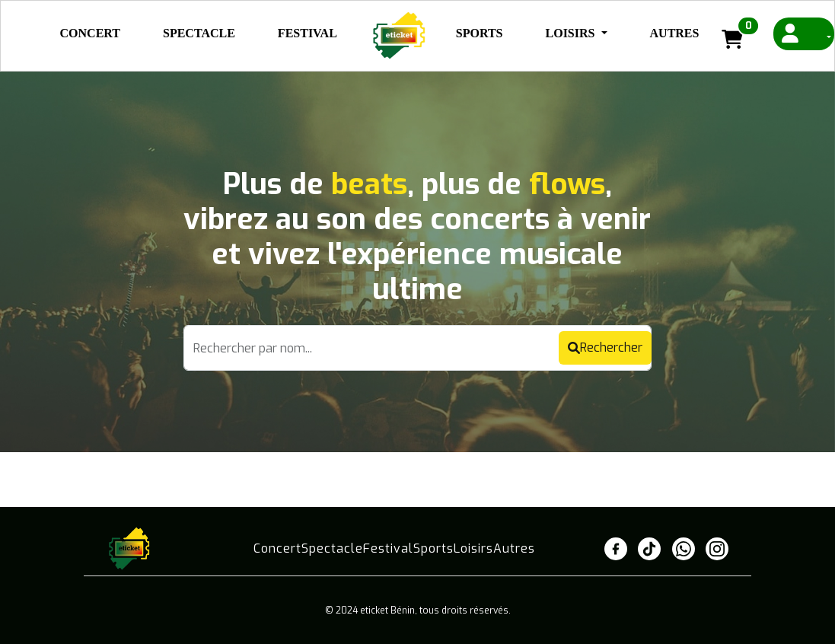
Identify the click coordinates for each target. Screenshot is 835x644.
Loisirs (473, 548)
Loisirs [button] (572, 33)
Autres (675, 33)
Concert (90, 33)
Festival (308, 33)
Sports (480, 33)
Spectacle (199, 33)
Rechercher (605, 348)
